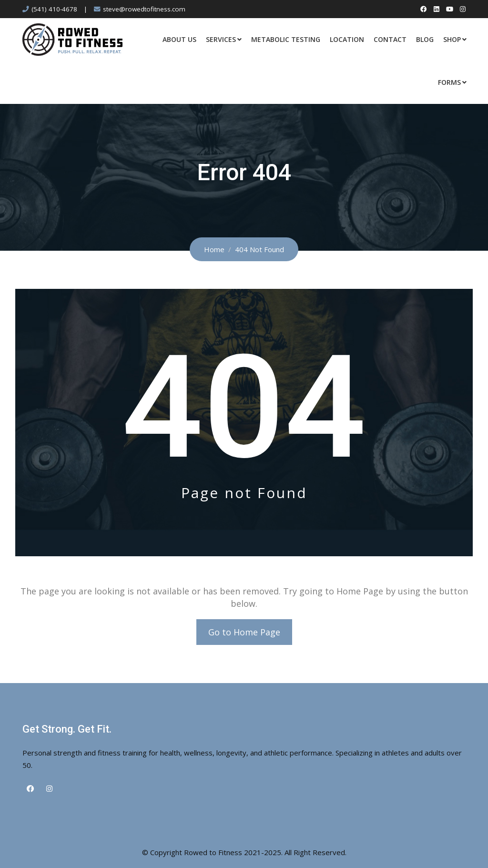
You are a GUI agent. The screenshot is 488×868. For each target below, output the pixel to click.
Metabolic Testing (286, 39)
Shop (452, 39)
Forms (449, 82)
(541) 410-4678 (54, 9)
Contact (390, 39)
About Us (179, 39)
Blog (425, 39)
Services (221, 39)
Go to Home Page (244, 632)
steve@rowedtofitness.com (144, 9)
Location (347, 39)
